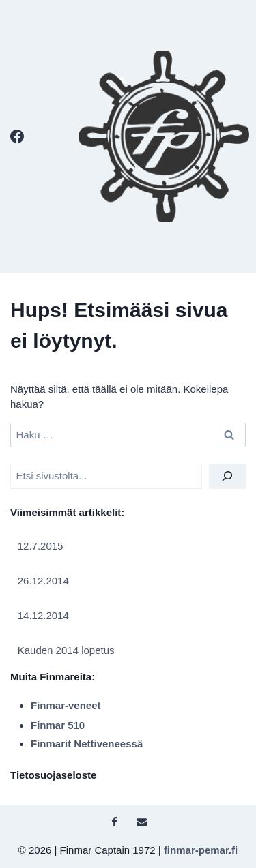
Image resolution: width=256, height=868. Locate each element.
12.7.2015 (41, 546)
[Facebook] (17, 136)
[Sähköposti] (142, 822)
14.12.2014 (43, 615)
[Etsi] (227, 476)
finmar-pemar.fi (201, 850)
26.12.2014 (43, 581)
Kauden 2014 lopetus (66, 650)
